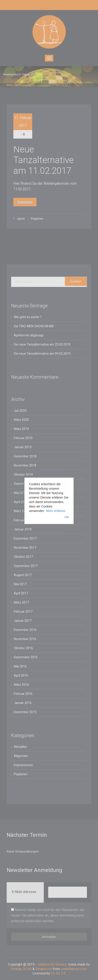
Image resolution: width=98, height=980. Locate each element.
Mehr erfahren (56, 511)
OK (67, 517)
